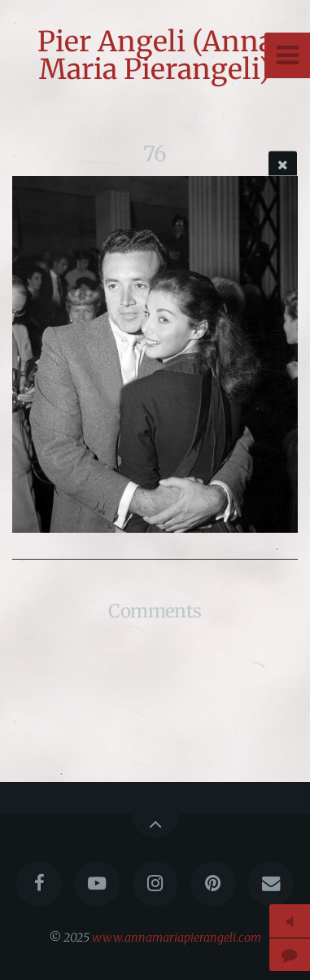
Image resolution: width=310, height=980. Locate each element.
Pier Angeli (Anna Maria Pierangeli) (155, 55)
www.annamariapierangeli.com (177, 938)
